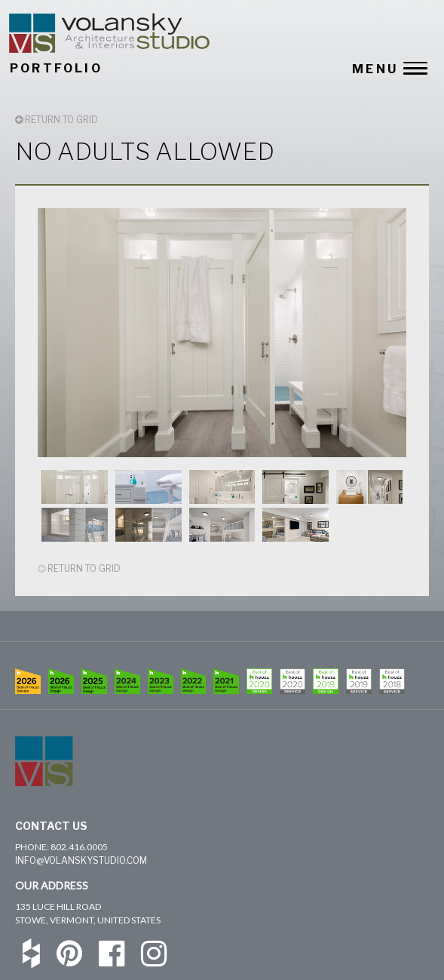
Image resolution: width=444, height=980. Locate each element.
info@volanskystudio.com (81, 860)
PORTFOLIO (56, 68)
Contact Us (51, 826)
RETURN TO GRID (57, 120)
